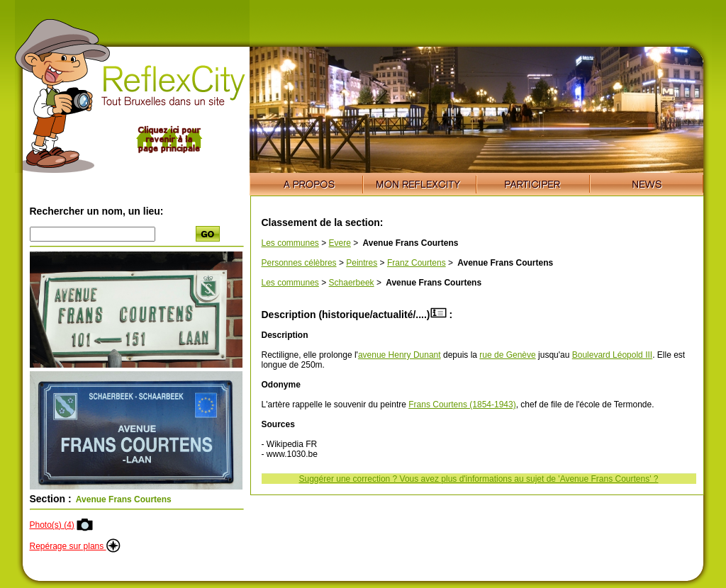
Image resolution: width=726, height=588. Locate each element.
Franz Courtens (417, 263)
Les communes (290, 243)
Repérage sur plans (75, 546)
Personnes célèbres (299, 263)
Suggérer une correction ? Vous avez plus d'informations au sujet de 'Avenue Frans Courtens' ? (479, 479)
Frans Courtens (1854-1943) (462, 405)
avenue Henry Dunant (400, 355)
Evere (340, 243)
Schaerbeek (352, 283)
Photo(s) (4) (52, 525)
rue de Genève (507, 355)
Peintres (362, 263)
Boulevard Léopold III (612, 355)
